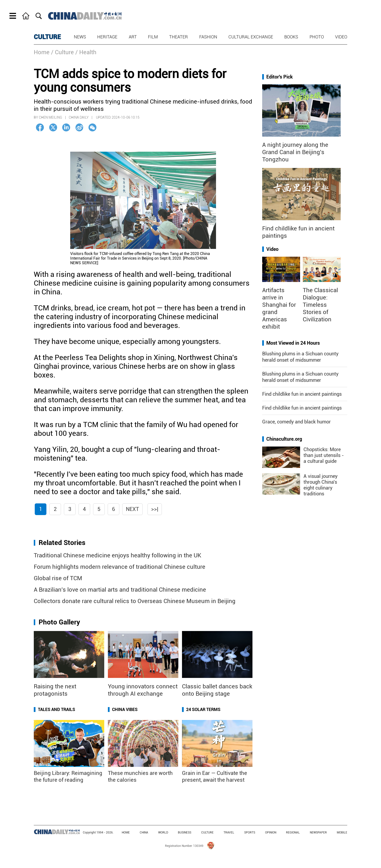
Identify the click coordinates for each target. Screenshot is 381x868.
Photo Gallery (59, 622)
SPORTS (250, 833)
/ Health (86, 52)
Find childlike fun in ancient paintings (302, 394)
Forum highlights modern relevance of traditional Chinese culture (120, 567)
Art (133, 37)
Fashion (208, 37)
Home (42, 52)
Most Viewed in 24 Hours (293, 343)
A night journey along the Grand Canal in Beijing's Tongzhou (295, 152)
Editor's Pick (280, 77)
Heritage (107, 37)
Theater (178, 37)
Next (132, 509)
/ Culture (62, 52)
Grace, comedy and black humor (296, 422)
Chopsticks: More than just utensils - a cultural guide (324, 455)
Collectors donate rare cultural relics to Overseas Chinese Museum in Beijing (135, 601)
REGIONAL (293, 833)
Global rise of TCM (58, 578)
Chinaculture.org (284, 439)
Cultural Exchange (251, 37)
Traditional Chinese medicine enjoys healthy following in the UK (117, 555)
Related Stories (62, 543)
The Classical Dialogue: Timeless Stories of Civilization (320, 305)
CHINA (144, 833)
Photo (317, 37)
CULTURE (47, 37)
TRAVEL (229, 833)
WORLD (163, 833)
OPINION (271, 833)
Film (153, 37)
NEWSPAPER (318, 833)
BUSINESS (185, 833)
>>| (155, 509)
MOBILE (342, 833)
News (80, 37)
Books (291, 37)
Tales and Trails (56, 709)
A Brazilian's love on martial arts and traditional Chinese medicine (120, 590)
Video (341, 37)
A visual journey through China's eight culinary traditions (320, 485)
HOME (126, 833)
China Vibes (125, 709)
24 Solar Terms (203, 709)
